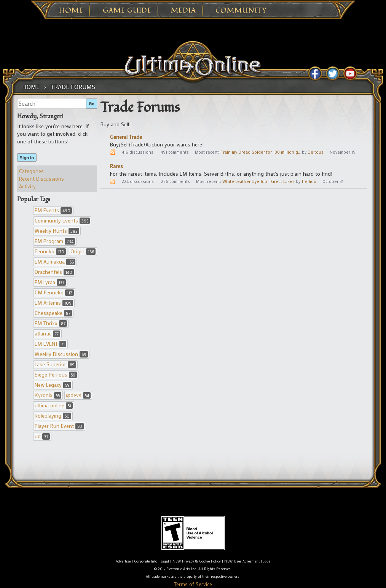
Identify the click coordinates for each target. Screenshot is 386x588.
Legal (165, 561)
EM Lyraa (50, 282)
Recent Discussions (41, 179)
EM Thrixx (51, 323)
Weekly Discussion (61, 354)
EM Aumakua (55, 261)
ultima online (54, 405)
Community (241, 11)
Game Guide (127, 11)
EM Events (53, 210)
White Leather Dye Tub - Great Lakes (258, 181)
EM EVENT (50, 344)
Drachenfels (54, 272)
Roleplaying (53, 416)
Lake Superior (55, 364)
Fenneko (50, 251)
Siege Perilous (56, 374)
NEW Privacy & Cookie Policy (197, 561)
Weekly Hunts (57, 231)
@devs (78, 395)
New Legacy (53, 385)
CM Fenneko (54, 292)
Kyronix (48, 395)
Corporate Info (146, 561)
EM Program (55, 241)
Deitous (316, 152)
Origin (83, 251)
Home (71, 11)
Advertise (123, 561)
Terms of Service (193, 584)
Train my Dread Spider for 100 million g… (261, 152)
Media (183, 11)
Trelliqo (309, 181)
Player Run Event (59, 426)
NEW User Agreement (242, 561)
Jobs (267, 561)
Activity (27, 186)
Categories (31, 171)
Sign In (27, 157)
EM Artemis (54, 303)
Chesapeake (53, 313)
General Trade (126, 137)
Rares (116, 166)
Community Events (62, 220)
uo (42, 436)
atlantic (47, 333)
